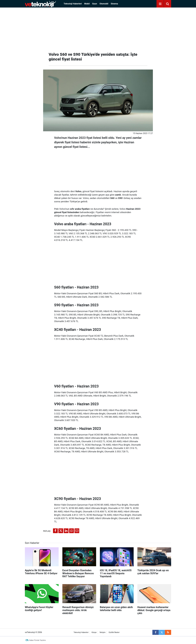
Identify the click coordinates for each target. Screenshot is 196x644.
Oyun (95, 4)
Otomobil (104, 4)
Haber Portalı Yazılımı (37, 640)
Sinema (114, 4)
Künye (94, 632)
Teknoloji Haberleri (73, 4)
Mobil (87, 4)
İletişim (103, 632)
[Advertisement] (98, 29)
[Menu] (160, 4)
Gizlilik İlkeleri (114, 632)
